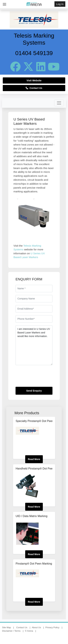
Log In (60, 4)
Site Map (6, 627)
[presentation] (42, 377)
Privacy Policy (52, 627)
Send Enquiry (34, 391)
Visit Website (34, 80)
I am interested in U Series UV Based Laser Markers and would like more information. (34, 345)
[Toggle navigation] (59, 103)
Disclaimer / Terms (11, 631)
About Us (36, 627)
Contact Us (34, 88)
